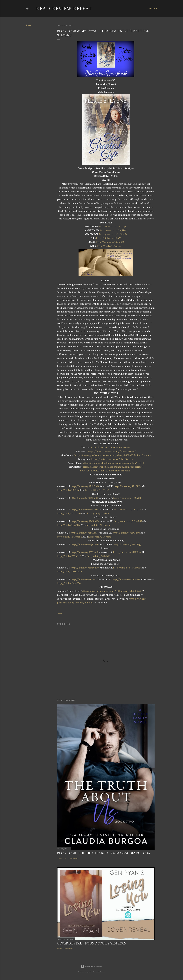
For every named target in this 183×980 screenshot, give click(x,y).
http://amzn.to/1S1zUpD (127, 568)
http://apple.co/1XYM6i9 (110, 242)
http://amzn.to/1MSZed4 (85, 486)
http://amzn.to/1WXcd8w (85, 521)
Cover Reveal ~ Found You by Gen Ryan (92, 943)
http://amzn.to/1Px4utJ (84, 579)
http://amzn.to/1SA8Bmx (127, 552)
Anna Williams (99, 972)
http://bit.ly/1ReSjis (68, 490)
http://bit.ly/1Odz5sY (99, 513)
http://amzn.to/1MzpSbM (85, 509)
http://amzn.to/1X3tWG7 (126, 579)
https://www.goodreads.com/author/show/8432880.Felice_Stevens (113, 455)
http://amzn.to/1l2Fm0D (85, 498)
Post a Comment (71, 858)
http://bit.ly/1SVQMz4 (69, 537)
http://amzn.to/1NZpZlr (128, 509)
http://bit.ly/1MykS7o (69, 583)
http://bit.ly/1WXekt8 (69, 556)
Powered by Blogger (91, 966)
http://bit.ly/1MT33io (69, 513)
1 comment (69, 949)
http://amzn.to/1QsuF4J (128, 521)
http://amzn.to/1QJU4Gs (85, 544)
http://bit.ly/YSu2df (99, 556)
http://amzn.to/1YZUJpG (113, 226)
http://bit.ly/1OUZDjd (109, 246)
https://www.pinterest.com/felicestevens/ (112, 451)
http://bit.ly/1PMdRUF (70, 571)
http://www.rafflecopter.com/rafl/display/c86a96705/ (112, 591)
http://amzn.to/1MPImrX (85, 568)
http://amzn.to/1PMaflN (85, 533)
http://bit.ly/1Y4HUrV (108, 238)
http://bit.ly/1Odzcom (99, 525)
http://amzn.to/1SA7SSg (127, 544)
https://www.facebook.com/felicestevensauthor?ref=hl (113, 463)
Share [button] (28, 25)
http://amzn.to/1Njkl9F (114, 230)
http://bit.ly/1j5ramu (100, 537)
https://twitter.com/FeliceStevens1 (110, 447)
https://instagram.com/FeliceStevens (112, 459)
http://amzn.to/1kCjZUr (126, 533)
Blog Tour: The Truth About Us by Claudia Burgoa (104, 853)
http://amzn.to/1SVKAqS (85, 552)
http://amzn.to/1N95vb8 (127, 498)
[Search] (153, 9)
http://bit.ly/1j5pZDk (68, 525)
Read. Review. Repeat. (64, 8)
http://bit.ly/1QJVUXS (97, 490)
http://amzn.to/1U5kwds (113, 234)
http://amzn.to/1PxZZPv (127, 486)
